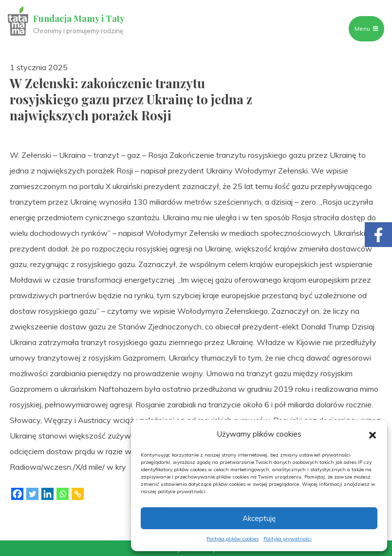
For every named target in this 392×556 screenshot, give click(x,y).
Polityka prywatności (288, 539)
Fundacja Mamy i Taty (79, 19)
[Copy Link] (78, 494)
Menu (366, 29)
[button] (373, 434)
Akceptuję (259, 518)
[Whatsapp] (63, 494)
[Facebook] (17, 494)
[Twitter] (32, 494)
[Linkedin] (47, 494)
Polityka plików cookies (233, 539)
